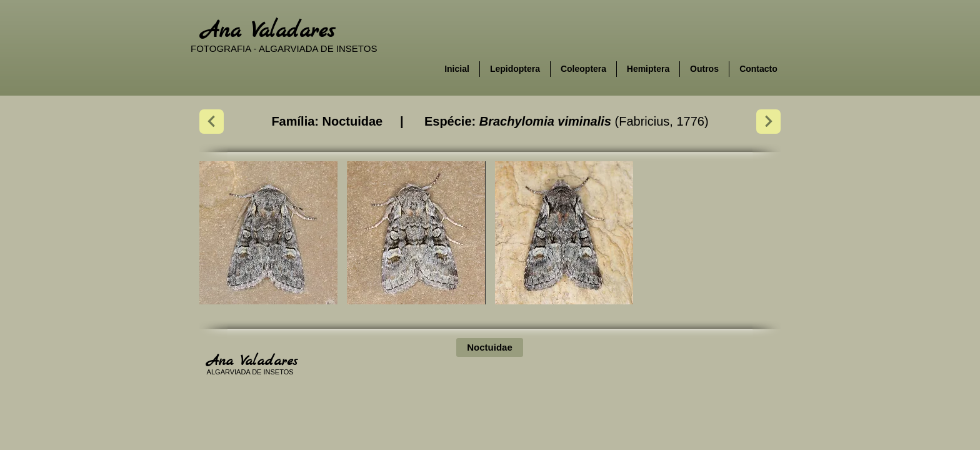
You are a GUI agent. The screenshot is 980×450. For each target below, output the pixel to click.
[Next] (212, 122)
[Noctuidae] (490, 347)
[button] (268, 233)
